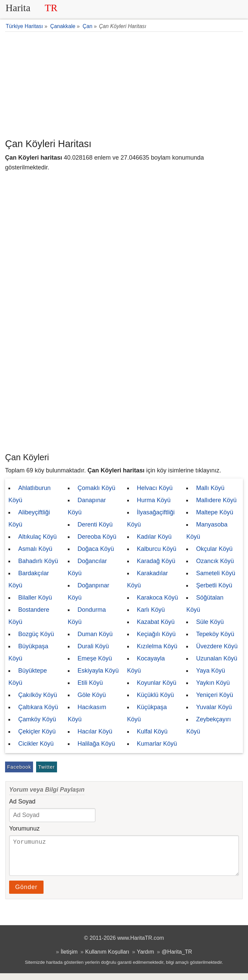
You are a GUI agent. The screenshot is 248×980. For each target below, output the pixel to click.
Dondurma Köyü (87, 616)
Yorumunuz (24, 829)
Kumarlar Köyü (157, 744)
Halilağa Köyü (96, 744)
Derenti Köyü (95, 524)
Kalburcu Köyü (157, 549)
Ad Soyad (22, 801)
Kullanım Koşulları (107, 958)
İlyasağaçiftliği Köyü (151, 518)
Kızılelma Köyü (157, 646)
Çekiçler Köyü (37, 731)
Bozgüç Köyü (36, 634)
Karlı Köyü (151, 610)
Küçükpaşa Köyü (147, 713)
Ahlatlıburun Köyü (30, 494)
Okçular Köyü (214, 549)
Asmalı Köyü (35, 549)
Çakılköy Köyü (38, 695)
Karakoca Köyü (158, 598)
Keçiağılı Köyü (156, 634)
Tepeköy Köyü (215, 634)
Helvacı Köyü (155, 488)
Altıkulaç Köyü (37, 537)
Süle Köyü (210, 622)
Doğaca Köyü (96, 549)
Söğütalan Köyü (205, 604)
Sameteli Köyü (216, 573)
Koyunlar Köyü (157, 683)
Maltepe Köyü (215, 512)
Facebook (19, 767)
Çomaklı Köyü (97, 488)
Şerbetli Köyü (214, 585)
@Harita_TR (177, 958)
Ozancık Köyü (215, 561)
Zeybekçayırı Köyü (209, 725)
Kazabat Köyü (156, 622)
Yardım (146, 958)
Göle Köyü (92, 695)
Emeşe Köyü (95, 658)
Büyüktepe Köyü (28, 677)
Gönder (26, 894)
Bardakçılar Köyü (29, 579)
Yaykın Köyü (213, 683)
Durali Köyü (93, 646)
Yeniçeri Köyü (214, 695)
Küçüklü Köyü (156, 695)
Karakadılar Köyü (148, 579)
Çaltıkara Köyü (38, 707)
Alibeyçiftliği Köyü (29, 518)
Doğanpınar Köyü (89, 591)
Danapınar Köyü (87, 506)
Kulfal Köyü (152, 731)
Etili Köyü (90, 683)
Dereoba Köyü (97, 537)
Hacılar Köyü (95, 731)
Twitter (46, 767)
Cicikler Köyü (36, 744)
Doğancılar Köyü (87, 567)
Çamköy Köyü (37, 719)
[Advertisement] (124, 84)
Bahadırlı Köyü (38, 561)
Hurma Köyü (154, 500)
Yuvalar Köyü (214, 707)
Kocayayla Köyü (146, 664)
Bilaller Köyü (35, 598)
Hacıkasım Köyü (87, 713)
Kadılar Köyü (154, 537)
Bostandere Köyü (29, 616)
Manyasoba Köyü (207, 531)
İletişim (69, 958)
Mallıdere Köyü (216, 500)
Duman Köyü (95, 634)
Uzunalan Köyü (217, 658)
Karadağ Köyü (156, 561)
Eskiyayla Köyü (98, 671)
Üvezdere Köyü (217, 646)
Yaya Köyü (211, 671)
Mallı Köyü (210, 488)
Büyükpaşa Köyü (28, 652)
